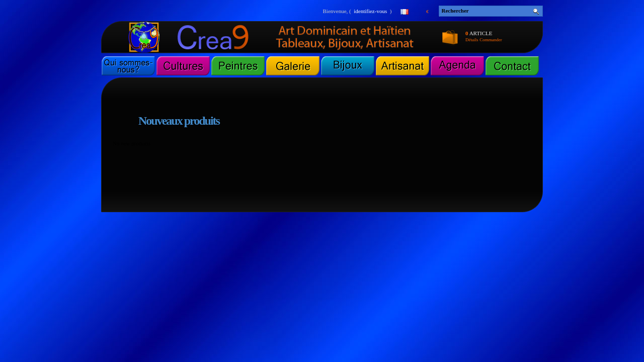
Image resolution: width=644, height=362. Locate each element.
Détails (472, 40)
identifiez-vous (370, 11)
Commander (491, 40)
